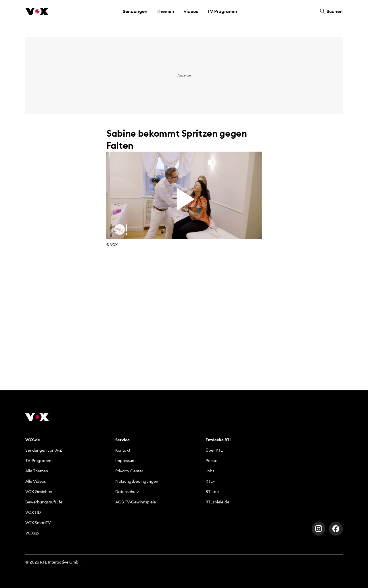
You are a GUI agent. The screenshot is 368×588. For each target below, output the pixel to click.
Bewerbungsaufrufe (44, 502)
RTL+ (210, 481)
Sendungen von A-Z (44, 450)
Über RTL (214, 450)
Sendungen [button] (135, 11)
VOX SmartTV (38, 523)
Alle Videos (36, 481)
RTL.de (212, 492)
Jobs (210, 471)
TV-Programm (38, 461)
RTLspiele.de (217, 502)
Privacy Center (129, 471)
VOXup (32, 533)
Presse (211, 461)
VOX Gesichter (39, 492)
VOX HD (33, 512)
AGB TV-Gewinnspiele (136, 502)
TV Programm (222, 11)
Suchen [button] (331, 11)
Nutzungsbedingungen (137, 481)
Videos (191, 11)
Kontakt (123, 450)
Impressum (125, 461)
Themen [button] (165, 11)
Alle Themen (37, 471)
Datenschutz (127, 492)
